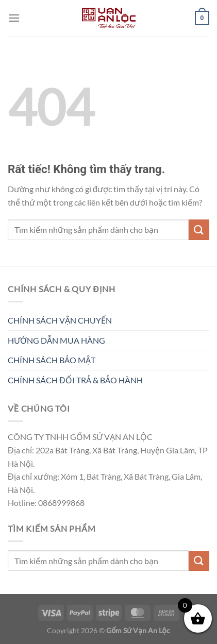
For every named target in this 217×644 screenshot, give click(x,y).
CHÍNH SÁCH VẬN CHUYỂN (60, 320)
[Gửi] (199, 230)
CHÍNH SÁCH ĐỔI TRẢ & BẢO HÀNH (75, 380)
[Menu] (14, 18)
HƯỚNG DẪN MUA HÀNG (56, 340)
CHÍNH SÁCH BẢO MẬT (52, 360)
